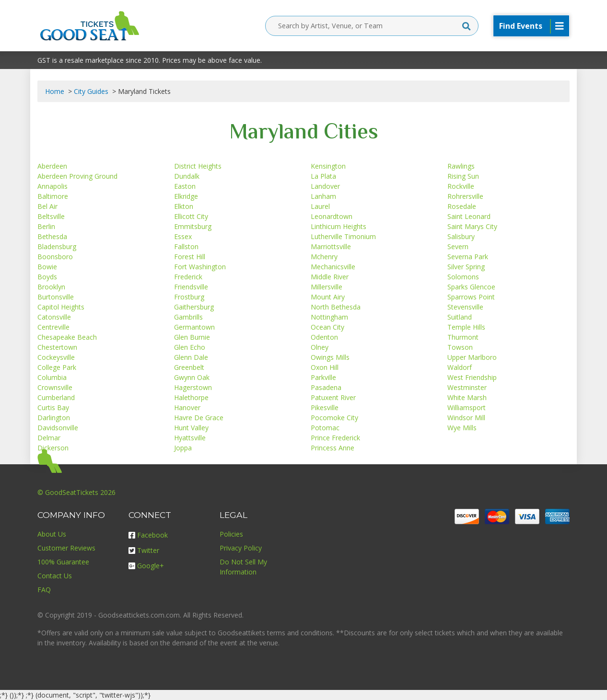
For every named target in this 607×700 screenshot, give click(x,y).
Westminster (467, 387)
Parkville (323, 377)
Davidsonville (58, 428)
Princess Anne (333, 448)
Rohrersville (465, 196)
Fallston (186, 247)
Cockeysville (56, 357)
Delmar (49, 438)
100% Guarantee (63, 562)
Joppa (183, 448)
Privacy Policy (241, 548)
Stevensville (465, 307)
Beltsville (51, 216)
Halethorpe (191, 397)
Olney (320, 347)
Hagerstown (193, 387)
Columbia (52, 377)
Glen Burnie (192, 337)
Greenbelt (189, 367)
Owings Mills (330, 357)
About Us (52, 534)
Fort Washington (200, 267)
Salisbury (461, 236)
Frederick (188, 277)
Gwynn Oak (192, 377)
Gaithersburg (194, 307)
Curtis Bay (53, 407)
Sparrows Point (471, 297)
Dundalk (187, 176)
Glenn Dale (191, 357)
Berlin (46, 226)
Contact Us (55, 576)
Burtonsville (56, 297)
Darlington (54, 418)
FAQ (44, 590)
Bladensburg (57, 247)
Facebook (148, 535)
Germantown (194, 327)
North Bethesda (336, 307)
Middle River (330, 277)
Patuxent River (333, 397)
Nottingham (329, 317)
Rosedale (462, 206)
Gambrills (188, 317)
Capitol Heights (61, 307)
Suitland (460, 317)
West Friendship (472, 377)
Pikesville (325, 407)
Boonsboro (55, 257)
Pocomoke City (334, 418)
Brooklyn (51, 287)
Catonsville (54, 317)
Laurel (320, 206)
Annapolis (53, 186)
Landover (325, 186)
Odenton (324, 337)
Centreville (53, 327)
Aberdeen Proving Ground (77, 176)
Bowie (47, 267)
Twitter (144, 550)
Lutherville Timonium (343, 236)
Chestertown (57, 347)
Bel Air (47, 206)
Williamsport (467, 407)
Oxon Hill (325, 367)
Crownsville (55, 387)
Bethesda (52, 236)
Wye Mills (462, 428)
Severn (458, 247)
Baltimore (53, 196)
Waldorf (460, 367)
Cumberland (56, 397)
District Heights (198, 166)
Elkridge (186, 196)
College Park (57, 367)
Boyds (47, 277)
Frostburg (189, 297)
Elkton (184, 206)
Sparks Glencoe (471, 287)
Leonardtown (332, 216)
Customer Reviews (66, 548)
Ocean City (327, 327)
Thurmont (463, 337)
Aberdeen (52, 166)
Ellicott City (191, 216)
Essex (183, 236)
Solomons (463, 277)
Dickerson (53, 448)
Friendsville (191, 287)
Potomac (325, 428)
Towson (460, 347)
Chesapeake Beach (67, 337)
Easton (185, 186)
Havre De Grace (199, 418)
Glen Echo (190, 347)
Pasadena (326, 387)
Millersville (327, 287)
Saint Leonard (469, 216)
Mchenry (324, 257)
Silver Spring (466, 267)
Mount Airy (328, 297)
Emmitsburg (193, 226)
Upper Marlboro (472, 357)
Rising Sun (463, 176)
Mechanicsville (333, 267)
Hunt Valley (191, 428)
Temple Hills (466, 327)
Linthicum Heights (339, 226)
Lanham (323, 196)
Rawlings (461, 166)
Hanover (187, 407)
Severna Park (468, 257)
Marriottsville (331, 247)
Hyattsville (190, 438)
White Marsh (467, 397)
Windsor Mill (466, 418)
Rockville (461, 186)
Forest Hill (190, 257)
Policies (231, 534)
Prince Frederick (335, 438)
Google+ (146, 566)
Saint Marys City (472, 226)
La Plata (323, 176)
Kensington (328, 166)
